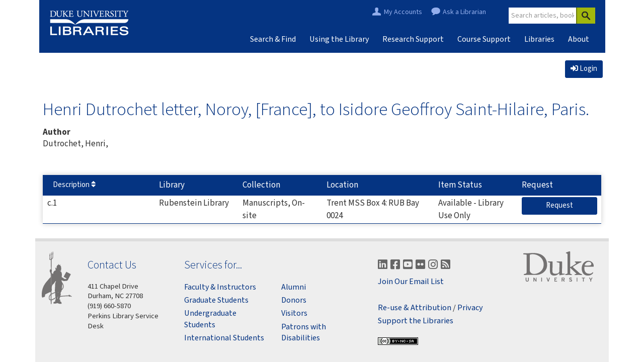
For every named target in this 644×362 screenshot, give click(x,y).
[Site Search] (543, 16)
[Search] (586, 16)
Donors (294, 300)
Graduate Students (216, 300)
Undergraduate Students (210, 319)
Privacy (470, 308)
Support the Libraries (416, 321)
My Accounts (403, 12)
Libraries (539, 39)
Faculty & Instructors (220, 287)
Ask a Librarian (464, 12)
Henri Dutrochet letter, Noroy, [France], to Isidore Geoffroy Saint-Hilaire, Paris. (316, 109)
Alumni (294, 287)
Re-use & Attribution (415, 308)
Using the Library (339, 39)
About (579, 39)
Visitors (294, 313)
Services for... (213, 265)
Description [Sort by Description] (74, 185)
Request (563, 205)
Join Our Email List (411, 282)
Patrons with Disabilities (304, 332)
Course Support (484, 39)
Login (584, 69)
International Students (224, 338)
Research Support (413, 39)
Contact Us (112, 265)
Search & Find (273, 39)
